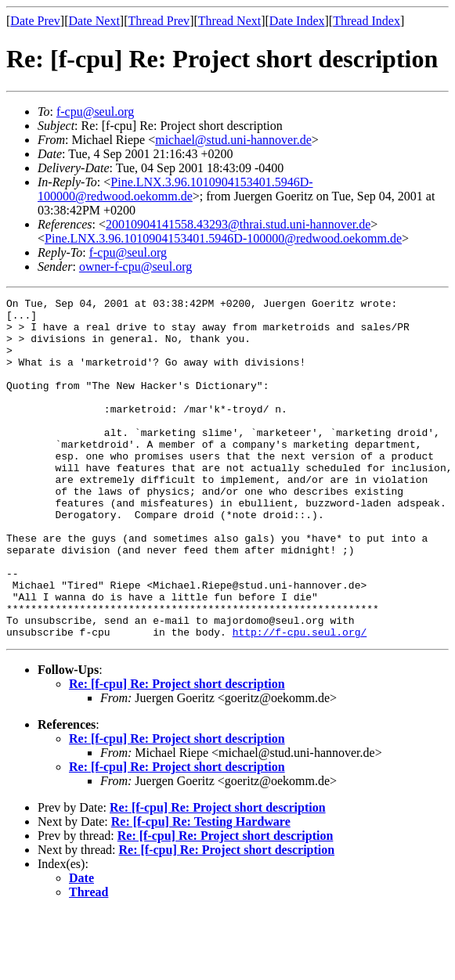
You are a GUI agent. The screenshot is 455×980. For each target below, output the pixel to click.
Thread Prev (159, 21)
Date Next (94, 21)
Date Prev (35, 21)
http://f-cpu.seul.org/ (300, 700)
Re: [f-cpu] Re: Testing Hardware (201, 890)
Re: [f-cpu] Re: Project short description (177, 752)
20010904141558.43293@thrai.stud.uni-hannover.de (238, 224)
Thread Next (229, 21)
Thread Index (367, 21)
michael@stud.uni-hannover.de (233, 140)
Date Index (297, 21)
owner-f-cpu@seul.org (135, 267)
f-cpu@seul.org (95, 112)
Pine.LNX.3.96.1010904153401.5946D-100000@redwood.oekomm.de (175, 189)
